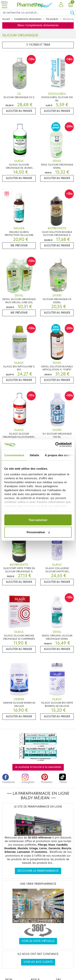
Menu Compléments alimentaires (38, 25)
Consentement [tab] (14, 455)
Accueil (6, 19)
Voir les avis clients (38, 962)
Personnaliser (38, 532)
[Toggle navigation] (5, 5)
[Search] (35, 13)
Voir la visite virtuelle (38, 941)
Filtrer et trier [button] (38, 45)
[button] (61, 5)
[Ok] (73, 13)
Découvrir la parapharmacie (38, 871)
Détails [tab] (34, 455)
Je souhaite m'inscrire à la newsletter (38, 767)
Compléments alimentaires (28, 19)
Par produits (52, 19)
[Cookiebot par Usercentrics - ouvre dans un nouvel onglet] (55, 445)
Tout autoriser (38, 520)
